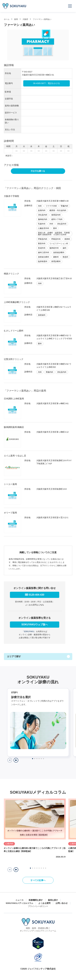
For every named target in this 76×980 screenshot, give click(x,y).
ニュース (20, 900)
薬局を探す (53, 900)
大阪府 (25, 19)
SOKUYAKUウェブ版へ (35, 624)
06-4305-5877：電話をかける (47, 83)
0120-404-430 (37, 595)
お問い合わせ (62, 903)
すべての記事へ (38, 880)
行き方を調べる (38, 171)
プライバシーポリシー (38, 906)
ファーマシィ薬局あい (42, 19)
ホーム (7, 19)
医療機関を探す (36, 900)
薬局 (16, 19)
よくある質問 (44, 903)
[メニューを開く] (70, 6)
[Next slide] (16, 760)
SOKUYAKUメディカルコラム (19, 903)
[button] (16, 870)
